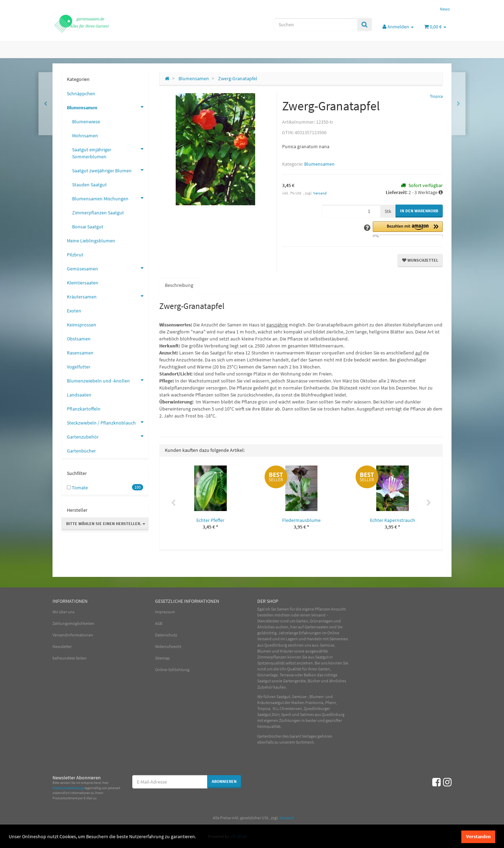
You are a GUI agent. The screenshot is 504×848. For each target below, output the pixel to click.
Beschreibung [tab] (179, 285)
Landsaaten (79, 395)
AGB (159, 623)
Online (333, 633)
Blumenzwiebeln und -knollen (108, 380)
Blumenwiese (86, 122)
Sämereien (339, 639)
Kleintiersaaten (83, 283)
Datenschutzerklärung (68, 788)
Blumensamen (319, 164)
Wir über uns (64, 612)
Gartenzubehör (108, 436)
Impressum (165, 612)
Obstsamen (79, 339)
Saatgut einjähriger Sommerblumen (110, 151)
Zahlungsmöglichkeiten (73, 623)
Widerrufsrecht (168, 646)
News (445, 9)
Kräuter (287, 651)
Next (429, 503)
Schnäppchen (81, 94)
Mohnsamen (85, 136)
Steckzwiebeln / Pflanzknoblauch (108, 422)
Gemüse (327, 645)
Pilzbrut (75, 255)
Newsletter (62, 646)
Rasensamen (80, 353)
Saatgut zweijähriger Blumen (110, 170)
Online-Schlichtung (172, 670)
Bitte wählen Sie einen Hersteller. (106, 523)
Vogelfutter (79, 367)
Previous (173, 503)
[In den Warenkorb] (419, 211)
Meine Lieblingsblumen (91, 241)
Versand (320, 193)
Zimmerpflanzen (272, 657)
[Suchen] (316, 25)
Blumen (264, 651)
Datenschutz (166, 635)
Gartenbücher (81, 451)
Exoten (74, 311)
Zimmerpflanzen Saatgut (98, 213)
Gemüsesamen (108, 268)
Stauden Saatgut (89, 185)
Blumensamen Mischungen (110, 198)
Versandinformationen (73, 635)
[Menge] (351, 211)
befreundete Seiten (70, 658)
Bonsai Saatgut (88, 227)
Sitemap (162, 658)
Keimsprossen (82, 325)
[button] (408, 229)
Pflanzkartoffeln (84, 409)
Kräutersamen (108, 296)
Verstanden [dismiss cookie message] (478, 836)
